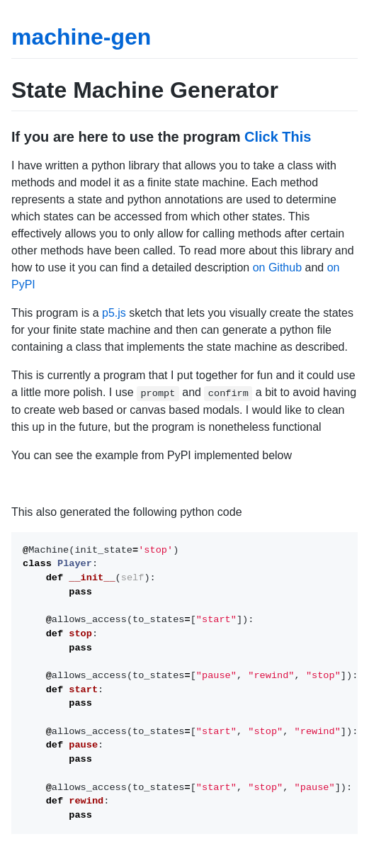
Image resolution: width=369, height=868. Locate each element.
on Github (277, 267)
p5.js (114, 313)
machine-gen (81, 37)
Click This (278, 137)
